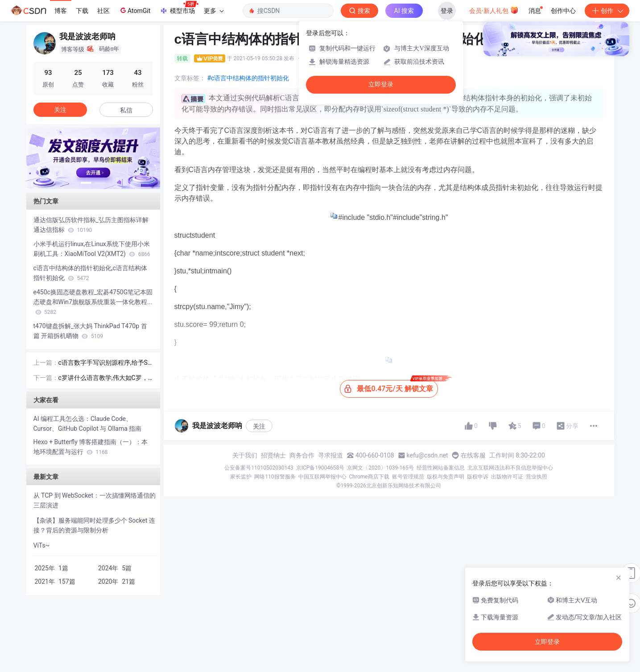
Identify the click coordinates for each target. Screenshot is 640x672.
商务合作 (302, 455)
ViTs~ (42, 545)
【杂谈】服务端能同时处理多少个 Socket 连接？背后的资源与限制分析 (95, 525)
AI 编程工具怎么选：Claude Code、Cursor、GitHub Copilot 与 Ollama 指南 (88, 424)
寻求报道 (330, 455)
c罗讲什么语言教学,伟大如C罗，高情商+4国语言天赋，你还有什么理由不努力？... (106, 378)
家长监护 (241, 477)
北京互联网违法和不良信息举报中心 (510, 468)
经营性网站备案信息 (441, 468)
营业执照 (537, 477)
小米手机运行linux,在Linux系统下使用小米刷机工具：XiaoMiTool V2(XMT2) (92, 249)
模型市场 (179, 8)
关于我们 (245, 455)
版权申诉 (478, 477)
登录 (447, 11)
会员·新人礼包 (494, 10)
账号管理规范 (408, 477)
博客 (61, 11)
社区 (103, 11)
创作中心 (563, 11)
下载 (82, 11)
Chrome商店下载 (369, 477)
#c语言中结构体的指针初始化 (248, 78)
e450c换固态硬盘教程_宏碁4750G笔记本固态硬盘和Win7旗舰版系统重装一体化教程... (93, 302)
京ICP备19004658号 (320, 468)
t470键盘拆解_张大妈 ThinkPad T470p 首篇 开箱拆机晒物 (90, 331)
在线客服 (473, 455)
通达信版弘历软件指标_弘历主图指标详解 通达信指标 (91, 225)
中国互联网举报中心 (322, 477)
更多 (214, 11)
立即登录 (381, 85)
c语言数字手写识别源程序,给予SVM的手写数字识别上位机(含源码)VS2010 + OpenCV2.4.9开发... (105, 363)
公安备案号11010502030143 (259, 468)
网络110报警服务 (275, 477)
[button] (86, 183)
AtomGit (134, 10)
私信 (126, 110)
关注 (259, 426)
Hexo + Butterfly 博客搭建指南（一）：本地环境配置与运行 (91, 447)
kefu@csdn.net (427, 455)
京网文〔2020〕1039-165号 (380, 468)
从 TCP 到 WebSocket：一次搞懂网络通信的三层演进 (95, 500)
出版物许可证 (507, 477)
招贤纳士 (273, 455)
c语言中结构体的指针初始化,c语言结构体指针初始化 (90, 273)
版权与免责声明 (446, 477)
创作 (607, 11)
